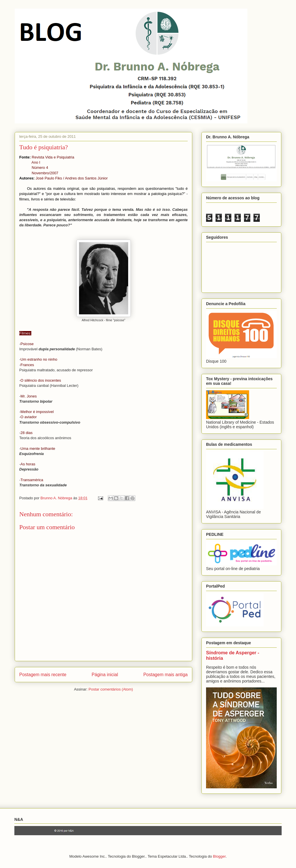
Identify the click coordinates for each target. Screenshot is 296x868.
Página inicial (105, 675)
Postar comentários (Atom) (111, 689)
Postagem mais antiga (166, 675)
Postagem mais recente (43, 675)
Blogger (219, 856)
